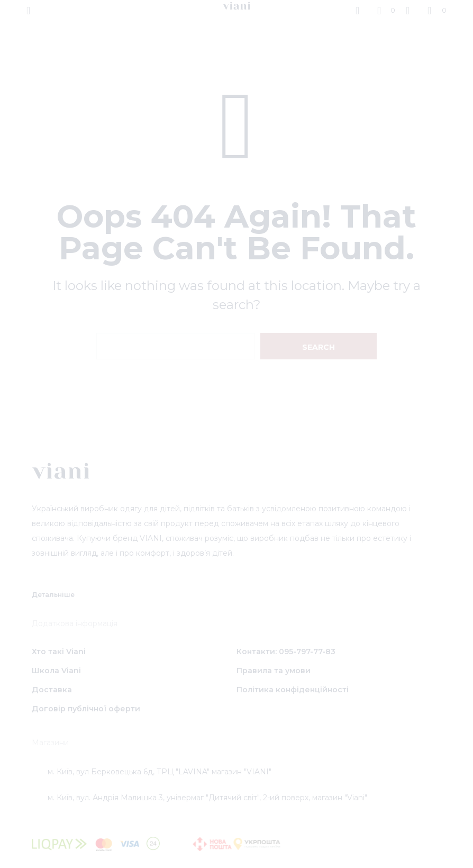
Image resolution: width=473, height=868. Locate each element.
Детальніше (53, 595)
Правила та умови (274, 671)
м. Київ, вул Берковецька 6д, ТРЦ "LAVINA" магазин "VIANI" (160, 772)
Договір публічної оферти (86, 709)
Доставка (52, 690)
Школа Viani (56, 671)
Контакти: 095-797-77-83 (286, 652)
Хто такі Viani (59, 652)
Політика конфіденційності (293, 690)
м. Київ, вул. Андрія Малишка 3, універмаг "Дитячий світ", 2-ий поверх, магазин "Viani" (207, 798)
